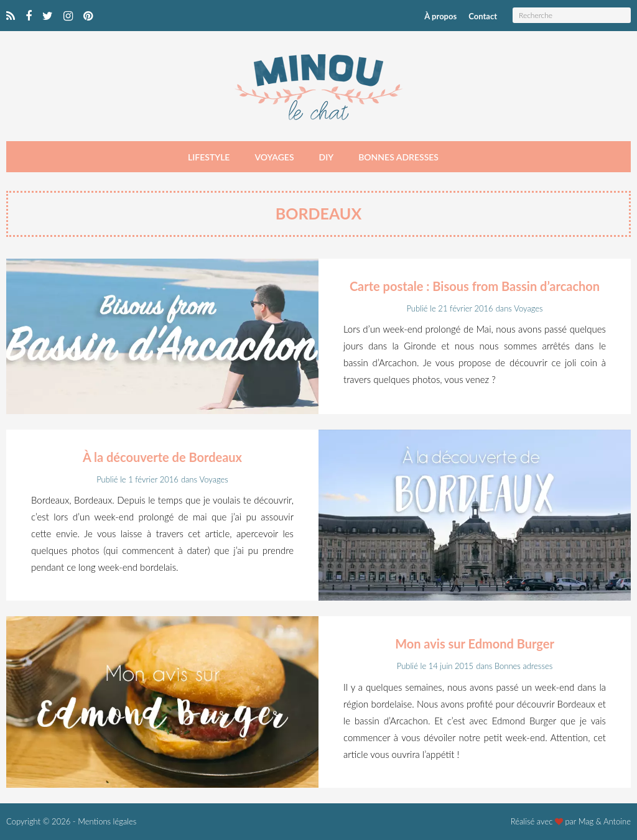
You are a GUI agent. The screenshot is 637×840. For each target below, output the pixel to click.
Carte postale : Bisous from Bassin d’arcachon (475, 286)
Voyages (274, 157)
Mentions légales (107, 821)
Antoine (617, 821)
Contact (483, 16)
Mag (586, 821)
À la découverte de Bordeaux (162, 457)
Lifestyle (209, 157)
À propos (440, 16)
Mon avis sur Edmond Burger (475, 644)
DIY (327, 157)
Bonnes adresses (398, 157)
